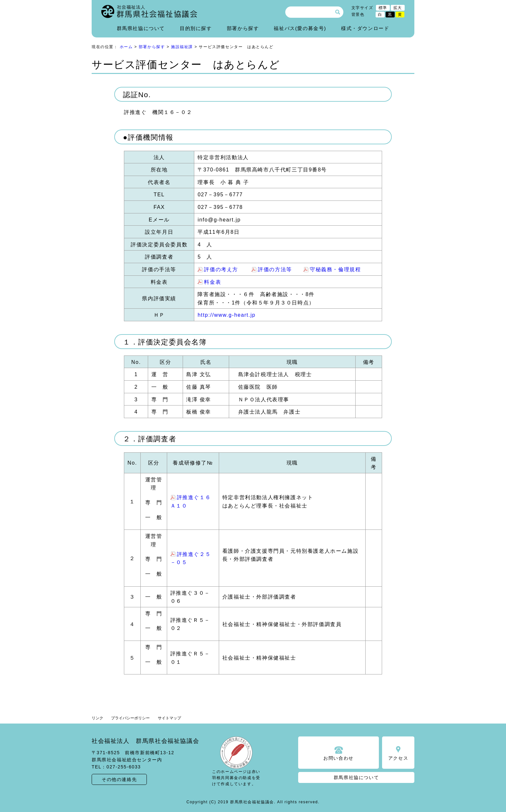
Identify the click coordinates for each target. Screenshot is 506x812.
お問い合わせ (339, 758)
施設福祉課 (182, 47)
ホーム (126, 47)
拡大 (398, 8)
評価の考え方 (221, 269)
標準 (383, 8)
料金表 (213, 282)
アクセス (398, 758)
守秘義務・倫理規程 (335, 269)
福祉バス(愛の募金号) (300, 28)
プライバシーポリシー (130, 718)
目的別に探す (196, 28)
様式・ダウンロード (365, 28)
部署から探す (243, 28)
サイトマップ (169, 718)
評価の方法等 (275, 269)
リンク (97, 718)
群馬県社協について (141, 28)
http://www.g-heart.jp (226, 315)
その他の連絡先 (119, 779)
